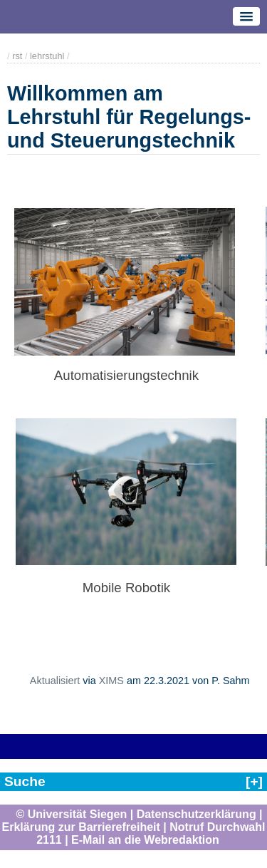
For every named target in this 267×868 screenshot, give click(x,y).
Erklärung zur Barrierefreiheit (81, 827)
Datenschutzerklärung (197, 814)
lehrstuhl (47, 56)
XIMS (111, 681)
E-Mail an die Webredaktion (145, 840)
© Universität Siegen (71, 814)
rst (17, 56)
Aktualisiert (55, 681)
